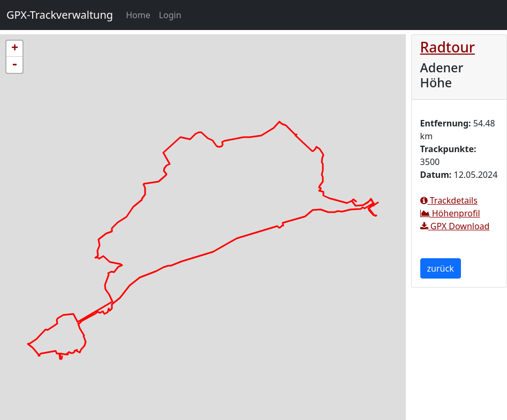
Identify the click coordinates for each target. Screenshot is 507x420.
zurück (441, 268)
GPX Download (455, 226)
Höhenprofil (450, 213)
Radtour (448, 47)
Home (140, 14)
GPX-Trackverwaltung (60, 15)
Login (170, 15)
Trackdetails (449, 200)
